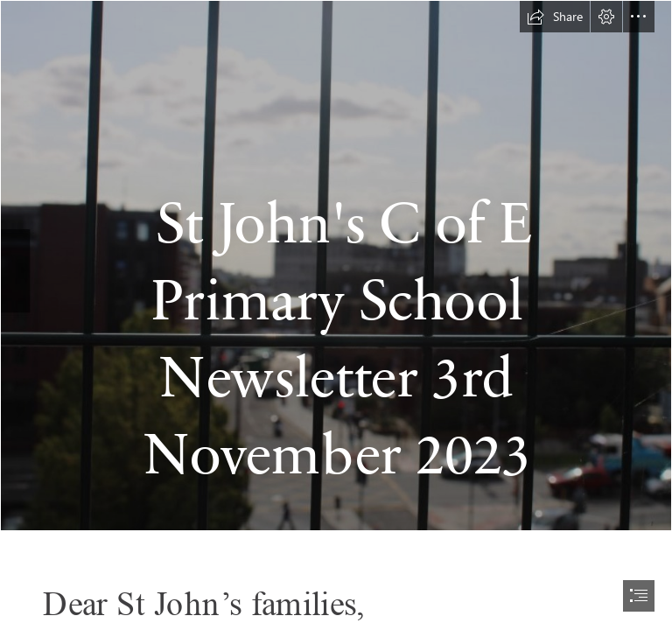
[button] (555, 17)
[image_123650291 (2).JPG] (336, 266)
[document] (336, 315)
